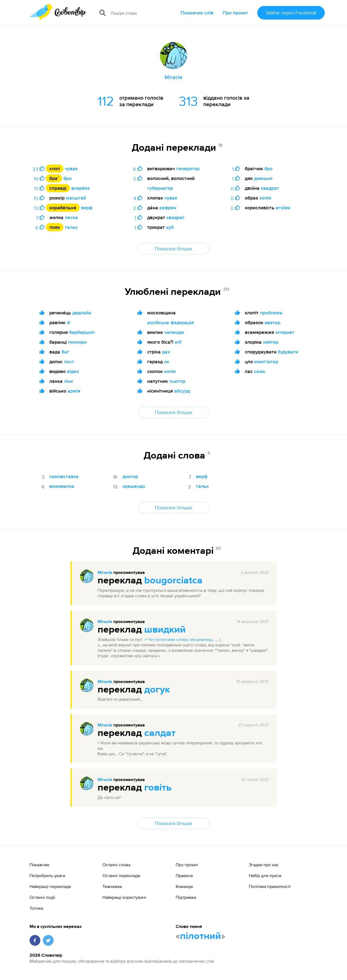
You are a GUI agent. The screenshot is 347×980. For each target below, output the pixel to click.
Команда (184, 886)
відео (73, 371)
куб (170, 227)
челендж (174, 332)
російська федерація (171, 322)
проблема (271, 313)
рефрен (168, 208)
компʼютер (266, 361)
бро (68, 178)
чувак (71, 168)
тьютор (177, 381)
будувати (288, 352)
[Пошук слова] (143, 13)
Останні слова (116, 865)
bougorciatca (173, 581)
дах (166, 352)
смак (260, 371)
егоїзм (283, 208)
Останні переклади (121, 875)
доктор (130, 476)
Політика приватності (270, 886)
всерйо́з (81, 188)
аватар (272, 322)
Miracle (105, 573)
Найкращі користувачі (124, 897)
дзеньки (263, 178)
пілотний (200, 936)
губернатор (160, 188)
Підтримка (186, 897)
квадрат (176, 217)
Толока (36, 908)
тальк (71, 227)
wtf (178, 342)
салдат (160, 733)
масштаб (76, 198)
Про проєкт (235, 13)
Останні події (42, 897)
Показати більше (173, 249)
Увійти (291, 13)
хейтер (271, 342)
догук (157, 690)
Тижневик (112, 886)
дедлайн (82, 313)
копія (265, 198)
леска (71, 217)
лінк (68, 381)
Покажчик (39, 865)
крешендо (134, 486)
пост (69, 361)
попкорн (77, 342)
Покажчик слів (197, 13)
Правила (184, 875)
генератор (188, 168)
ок (167, 361)
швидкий (165, 630)
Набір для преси (265, 875)
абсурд (182, 391)
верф (87, 208)
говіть (158, 788)
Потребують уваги (47, 875)
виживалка (62, 486)
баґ (65, 352)
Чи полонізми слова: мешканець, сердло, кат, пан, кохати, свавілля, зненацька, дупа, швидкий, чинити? (182, 639)
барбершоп (82, 332)
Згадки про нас (264, 865)
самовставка (64, 476)
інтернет (285, 332)
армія (74, 391)
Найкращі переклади (50, 886)
